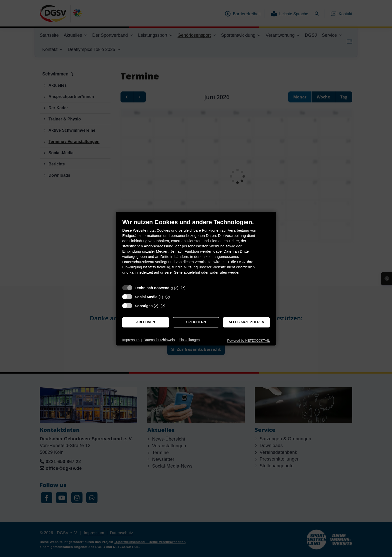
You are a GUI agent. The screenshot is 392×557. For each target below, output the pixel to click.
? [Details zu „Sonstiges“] (163, 306)
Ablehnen (146, 322)
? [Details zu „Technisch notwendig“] (183, 288)
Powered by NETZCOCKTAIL (248, 340)
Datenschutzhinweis (159, 340)
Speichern (196, 322)
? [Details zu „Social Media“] (168, 297)
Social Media (146, 297)
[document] (196, 250)
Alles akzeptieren (246, 322)
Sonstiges (144, 306)
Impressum (131, 340)
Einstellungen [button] (189, 340)
